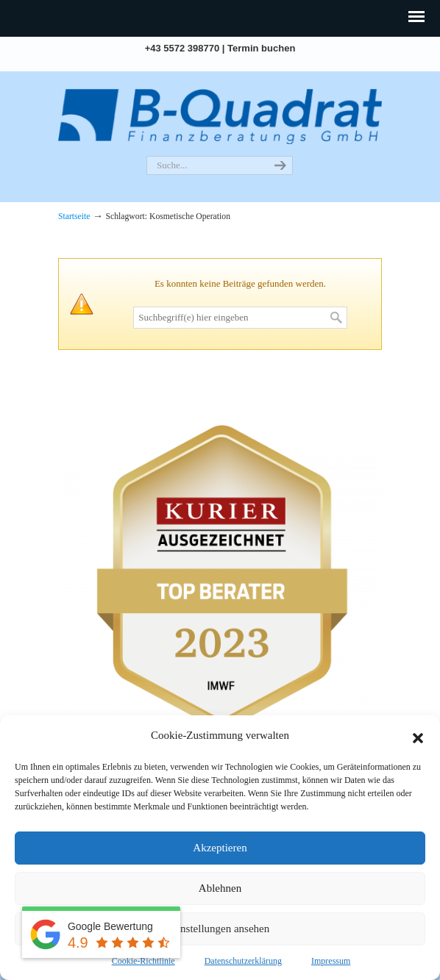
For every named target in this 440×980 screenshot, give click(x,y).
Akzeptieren (220, 848)
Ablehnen (220, 888)
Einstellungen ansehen (220, 929)
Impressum (331, 961)
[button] (418, 736)
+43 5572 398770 (182, 48)
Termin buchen (261, 48)
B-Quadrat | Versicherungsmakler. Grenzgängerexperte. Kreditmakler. (220, 114)
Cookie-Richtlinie (143, 961)
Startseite (74, 217)
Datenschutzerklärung (243, 961)
